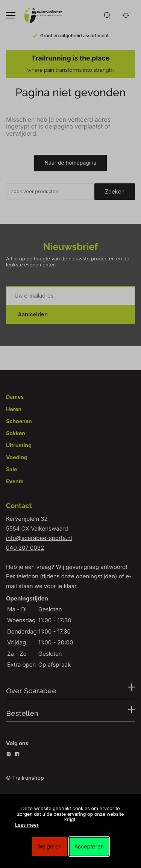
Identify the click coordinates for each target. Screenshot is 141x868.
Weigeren (49, 846)
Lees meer (27, 825)
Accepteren (89, 846)
